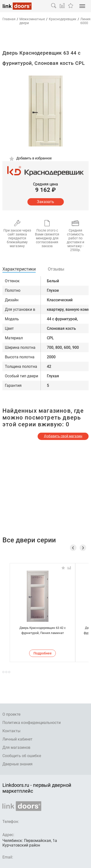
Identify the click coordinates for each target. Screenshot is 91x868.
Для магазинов (16, 747)
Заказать (45, 202)
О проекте (11, 714)
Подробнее (43, 653)
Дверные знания (17, 764)
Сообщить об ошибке (22, 756)
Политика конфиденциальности (32, 723)
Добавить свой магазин (63, 436)
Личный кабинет (17, 739)
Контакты (11, 731)
